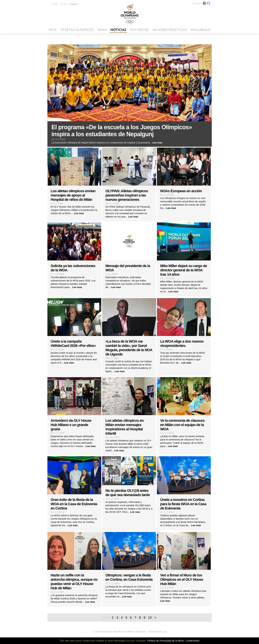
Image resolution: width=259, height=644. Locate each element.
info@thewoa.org (157, 632)
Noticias (118, 30)
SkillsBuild (201, 30)
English (54, 4)
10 (150, 618)
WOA (53, 30)
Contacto (196, 3)
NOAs (102, 30)
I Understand (192, 641)
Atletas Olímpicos (77, 30)
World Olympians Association (130, 14)
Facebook (208, 3)
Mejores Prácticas (170, 30)
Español (74, 4)
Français (64, 4)
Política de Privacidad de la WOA (166, 641)
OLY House (139, 30)
